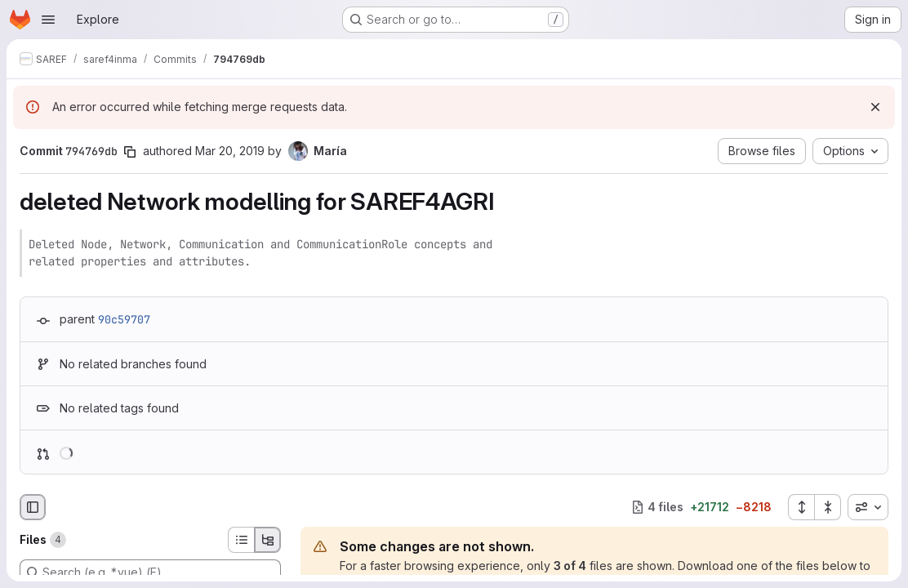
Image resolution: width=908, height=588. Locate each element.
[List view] (241, 540)
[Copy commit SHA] (130, 152)
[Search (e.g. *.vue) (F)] (150, 572)
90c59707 (124, 319)
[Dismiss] (875, 107)
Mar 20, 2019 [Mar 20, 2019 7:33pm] (230, 151)
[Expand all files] (801, 507)
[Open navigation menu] (48, 20)
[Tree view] (268, 540)
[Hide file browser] (33, 507)
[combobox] (868, 507)
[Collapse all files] (828, 507)
